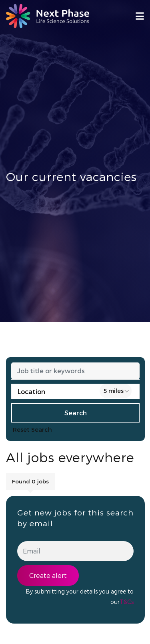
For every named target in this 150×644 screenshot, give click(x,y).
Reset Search (32, 430)
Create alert (48, 575)
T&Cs (127, 602)
